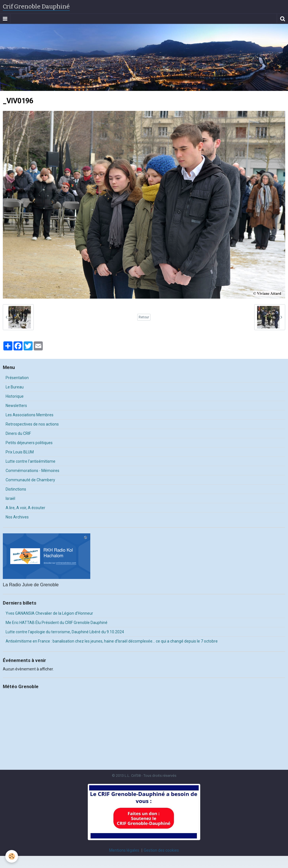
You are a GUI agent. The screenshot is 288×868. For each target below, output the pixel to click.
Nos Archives (17, 517)
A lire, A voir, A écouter (25, 508)
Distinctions (16, 489)
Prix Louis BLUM (20, 452)
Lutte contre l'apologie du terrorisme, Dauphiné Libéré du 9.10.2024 (65, 632)
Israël (10, 498)
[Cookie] (12, 856)
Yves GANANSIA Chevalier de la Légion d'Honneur (49, 613)
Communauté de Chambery (30, 480)
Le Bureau (15, 387)
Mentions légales (124, 850)
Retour (144, 317)
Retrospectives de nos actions (32, 424)
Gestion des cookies (161, 850)
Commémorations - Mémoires (32, 471)
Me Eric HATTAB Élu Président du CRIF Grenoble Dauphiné (57, 623)
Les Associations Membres (30, 415)
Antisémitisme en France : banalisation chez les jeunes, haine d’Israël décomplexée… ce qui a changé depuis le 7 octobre (112, 641)
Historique (15, 396)
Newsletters (16, 406)
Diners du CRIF (18, 433)
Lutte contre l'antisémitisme (31, 461)
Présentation (17, 378)
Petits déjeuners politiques (29, 443)
